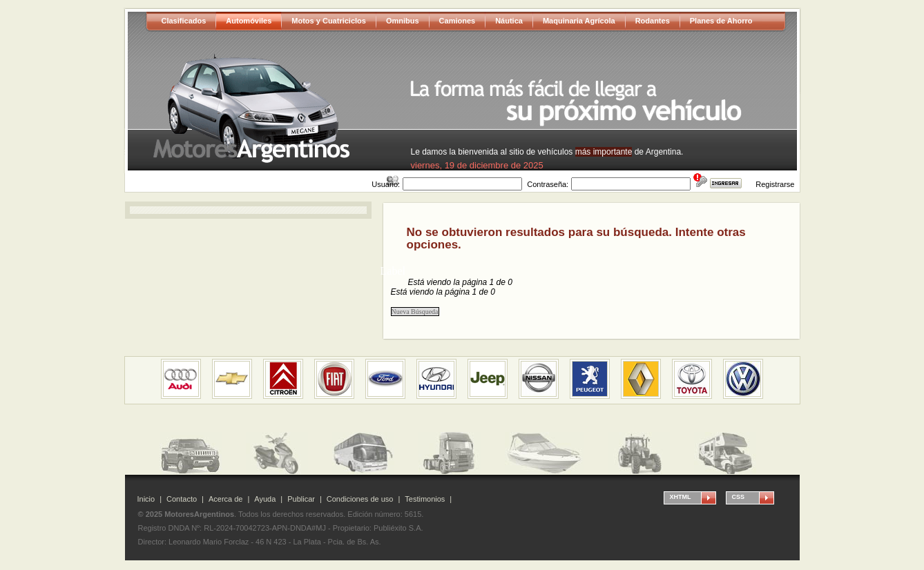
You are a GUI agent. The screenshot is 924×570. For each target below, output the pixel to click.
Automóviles (249, 21)
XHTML (681, 497)
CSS (739, 497)
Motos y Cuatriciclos (329, 21)
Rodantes (653, 21)
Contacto (182, 499)
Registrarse (775, 184)
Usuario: (386, 184)
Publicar (301, 499)
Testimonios (425, 499)
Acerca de (226, 499)
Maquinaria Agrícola (579, 21)
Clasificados (184, 21)
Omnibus (403, 21)
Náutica (509, 21)
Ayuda (265, 499)
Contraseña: (548, 184)
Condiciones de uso (360, 499)
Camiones (458, 21)
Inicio (146, 499)
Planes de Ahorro (721, 21)
